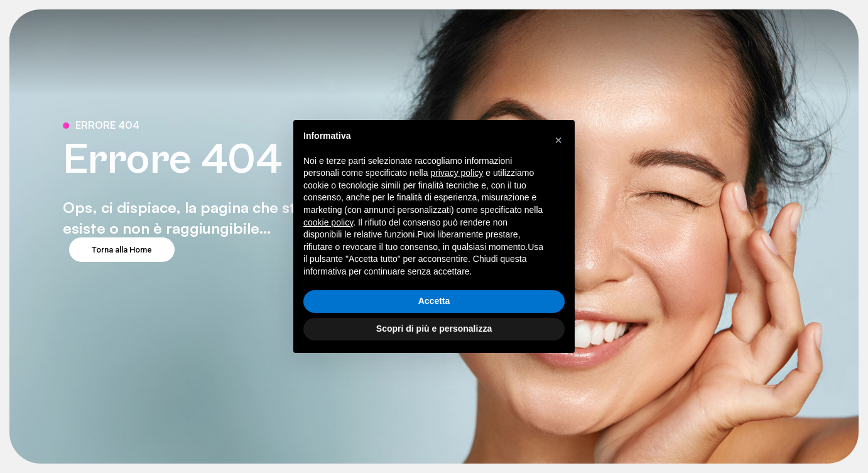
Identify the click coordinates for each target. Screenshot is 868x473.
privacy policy (457, 173)
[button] (558, 140)
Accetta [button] (434, 301)
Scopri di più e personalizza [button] (434, 329)
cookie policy (328, 222)
